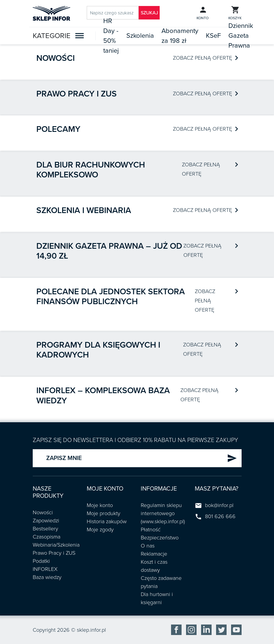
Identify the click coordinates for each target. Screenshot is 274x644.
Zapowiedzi (46, 521)
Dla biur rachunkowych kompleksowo (91, 170)
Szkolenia (140, 36)
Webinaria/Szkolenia (56, 545)
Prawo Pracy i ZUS (54, 553)
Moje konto (100, 505)
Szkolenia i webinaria (84, 210)
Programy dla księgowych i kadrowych (98, 350)
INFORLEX (45, 569)
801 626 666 (220, 516)
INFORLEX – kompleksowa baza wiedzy (103, 396)
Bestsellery (45, 529)
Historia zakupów (107, 521)
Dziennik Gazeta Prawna (241, 36)
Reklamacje (154, 554)
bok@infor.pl (219, 505)
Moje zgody (100, 530)
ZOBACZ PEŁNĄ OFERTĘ (205, 58)
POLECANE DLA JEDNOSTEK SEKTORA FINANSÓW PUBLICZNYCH (111, 297)
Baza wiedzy (47, 577)
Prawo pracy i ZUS (77, 94)
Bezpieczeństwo (160, 538)
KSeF (213, 36)
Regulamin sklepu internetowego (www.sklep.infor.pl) (163, 513)
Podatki (41, 561)
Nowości (56, 58)
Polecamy (58, 129)
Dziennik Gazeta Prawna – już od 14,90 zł (109, 251)
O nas (148, 546)
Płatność (151, 530)
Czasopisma (47, 537)
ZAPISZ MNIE (142, 458)
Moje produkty (104, 513)
